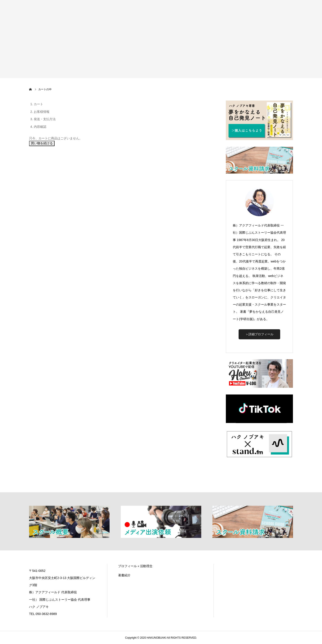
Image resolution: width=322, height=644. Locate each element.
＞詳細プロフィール (259, 334)
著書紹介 (124, 575)
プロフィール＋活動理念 (135, 566)
